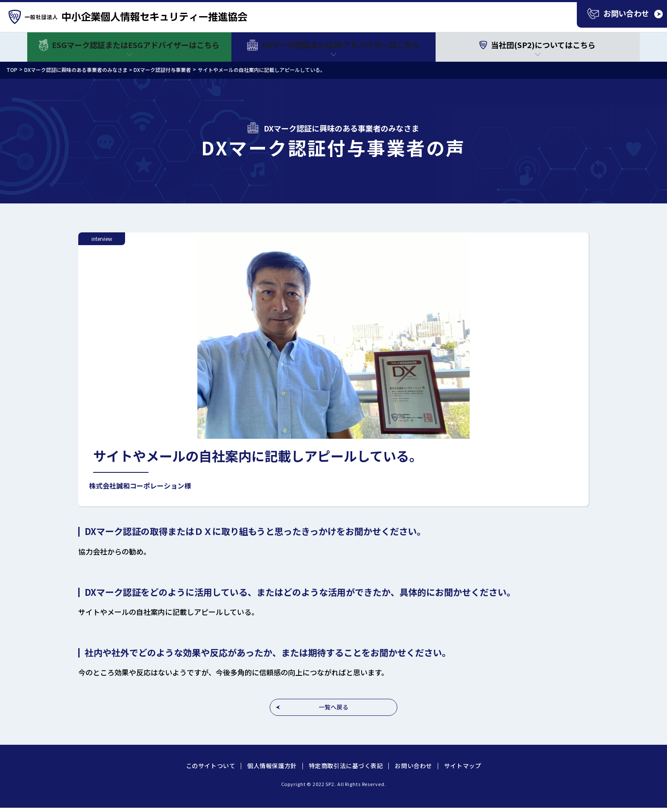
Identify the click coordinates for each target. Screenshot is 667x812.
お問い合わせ (413, 766)
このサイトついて (211, 766)
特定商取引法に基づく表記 (346, 766)
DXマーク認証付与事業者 (162, 70)
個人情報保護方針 (272, 766)
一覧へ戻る (333, 707)
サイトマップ (463, 766)
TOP (12, 70)
